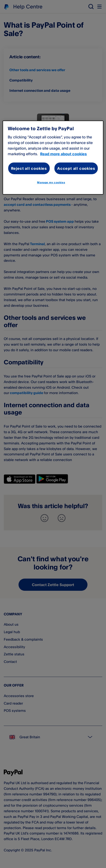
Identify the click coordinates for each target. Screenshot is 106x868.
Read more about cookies (63, 154)
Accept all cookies (76, 168)
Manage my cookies (51, 182)
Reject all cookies (29, 168)
